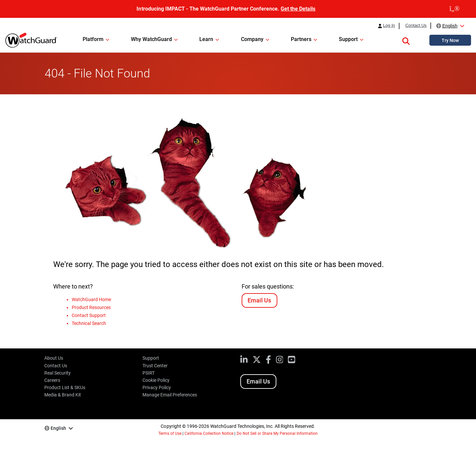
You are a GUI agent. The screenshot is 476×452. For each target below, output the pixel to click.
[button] (406, 40)
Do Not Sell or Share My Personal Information (277, 433)
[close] (455, 9)
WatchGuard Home (91, 299)
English (450, 26)
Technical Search (89, 323)
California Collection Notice (209, 433)
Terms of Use (170, 433)
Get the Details (298, 9)
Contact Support (89, 315)
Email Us (259, 300)
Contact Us (416, 25)
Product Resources (91, 307)
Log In (389, 25)
